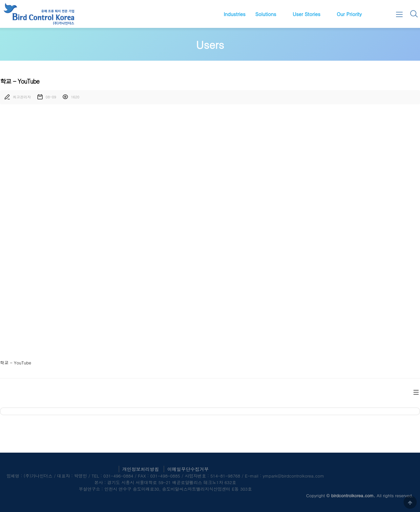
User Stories (306, 14)
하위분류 (280, 14)
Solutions (266, 14)
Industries (234, 14)
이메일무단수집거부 (188, 469)
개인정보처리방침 (141, 469)
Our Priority (349, 14)
